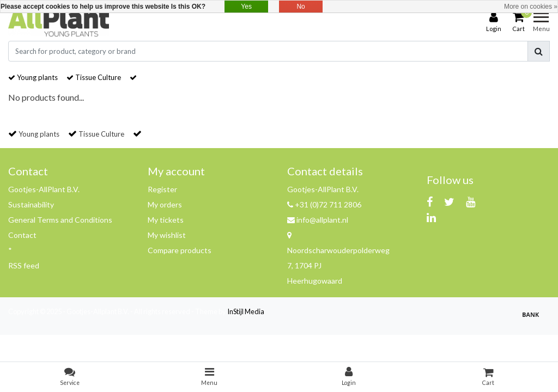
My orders (165, 204)
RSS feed (24, 265)
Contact (22, 235)
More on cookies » (531, 7)
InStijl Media (246, 311)
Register (162, 189)
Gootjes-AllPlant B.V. (44, 189)
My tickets (166, 220)
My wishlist (167, 235)
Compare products (180, 250)
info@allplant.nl (318, 220)
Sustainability (31, 204)
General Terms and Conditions (60, 220)
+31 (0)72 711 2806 (324, 204)
